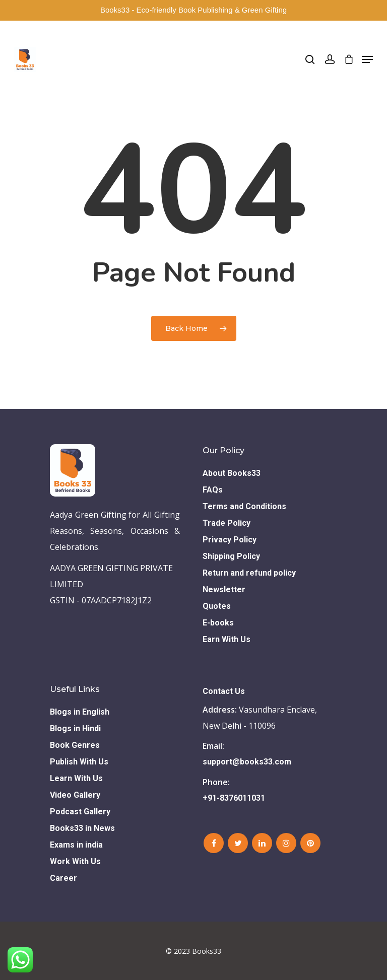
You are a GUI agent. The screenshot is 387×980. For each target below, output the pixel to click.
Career (63, 878)
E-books (218, 623)
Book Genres (75, 745)
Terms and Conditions (244, 506)
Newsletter (224, 589)
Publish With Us (79, 762)
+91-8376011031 (234, 798)
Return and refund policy (249, 573)
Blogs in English (80, 712)
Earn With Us (227, 639)
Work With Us (75, 861)
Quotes (217, 606)
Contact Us (224, 691)
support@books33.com (247, 762)
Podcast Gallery (80, 812)
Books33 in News (82, 828)
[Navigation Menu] (367, 59)
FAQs (213, 490)
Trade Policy (227, 523)
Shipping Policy (231, 556)
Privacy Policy (230, 540)
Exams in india (76, 845)
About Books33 (232, 473)
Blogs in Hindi (75, 728)
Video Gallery (75, 795)
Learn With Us (76, 778)
